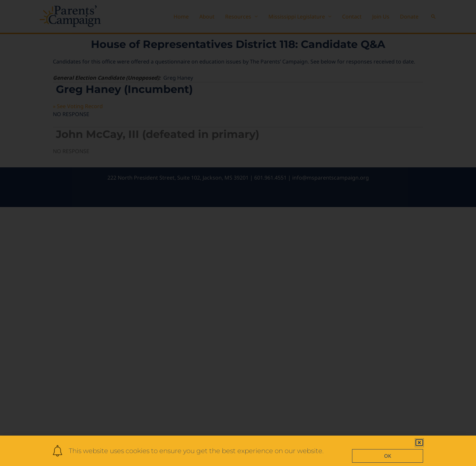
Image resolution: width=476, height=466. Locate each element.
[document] (238, 233)
